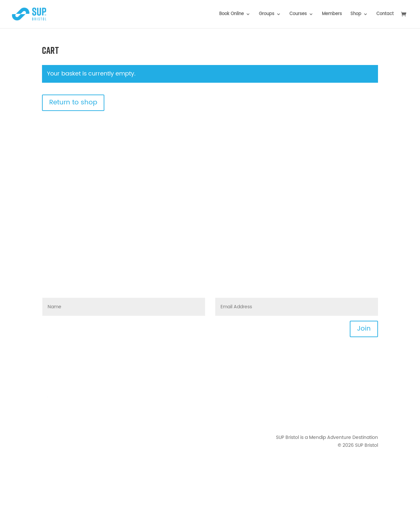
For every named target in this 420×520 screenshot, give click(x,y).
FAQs (89, 373)
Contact (385, 15)
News (372, 373)
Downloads (366, 389)
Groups (267, 15)
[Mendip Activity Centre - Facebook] (47, 398)
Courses (298, 15)
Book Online (231, 15)
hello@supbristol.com (82, 366)
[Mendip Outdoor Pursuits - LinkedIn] (84, 398)
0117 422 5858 (76, 381)
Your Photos (365, 420)
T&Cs (372, 397)
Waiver (370, 412)
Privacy (370, 405)
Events (371, 366)
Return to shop (73, 103)
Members (332, 15)
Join (364, 329)
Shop (356, 15)
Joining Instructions (356, 381)
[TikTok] (72, 398)
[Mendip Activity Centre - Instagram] (60, 398)
